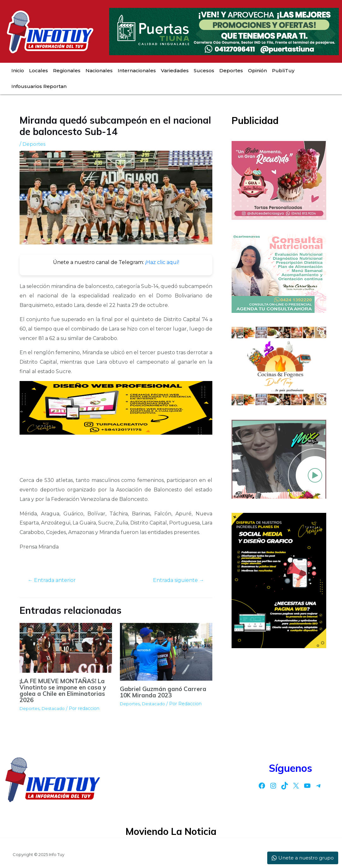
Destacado (55, 709)
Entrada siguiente (176, 581)
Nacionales (99, 70)
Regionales (67, 70)
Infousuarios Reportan (39, 86)
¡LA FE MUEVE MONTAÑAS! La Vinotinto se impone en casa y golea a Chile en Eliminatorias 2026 (62, 691)
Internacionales (137, 70)
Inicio (18, 70)
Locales (38, 70)
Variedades (175, 70)
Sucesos (204, 70)
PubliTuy (283, 70)
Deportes (231, 70)
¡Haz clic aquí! (162, 262)
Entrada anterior (54, 581)
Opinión (257, 70)
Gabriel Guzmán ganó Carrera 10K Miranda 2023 (165, 692)
